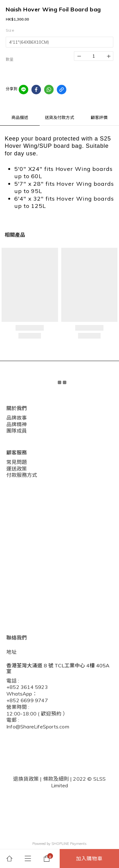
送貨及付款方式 (59, 117)
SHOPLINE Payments (69, 844)
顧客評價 (99, 117)
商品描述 (20, 117)
